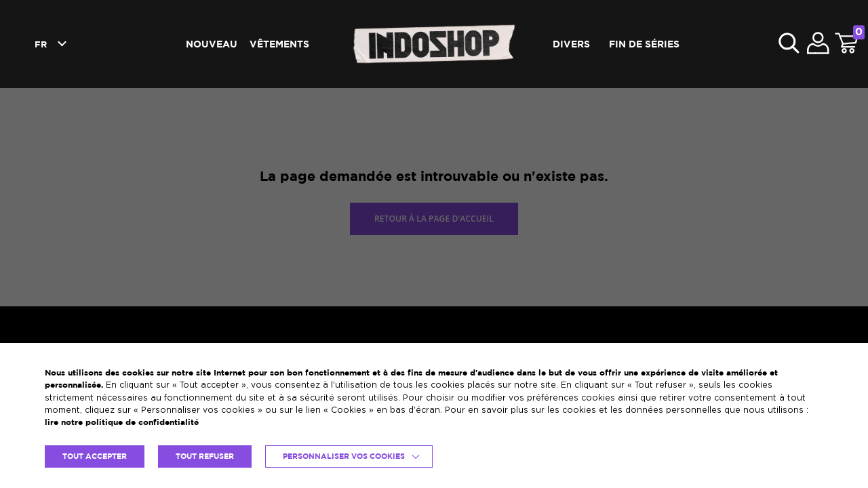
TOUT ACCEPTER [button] (95, 456)
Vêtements (279, 44)
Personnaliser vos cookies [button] (344, 456)
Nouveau (212, 44)
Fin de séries (644, 44)
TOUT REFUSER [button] (205, 456)
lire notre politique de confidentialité (122, 422)
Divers (571, 44)
